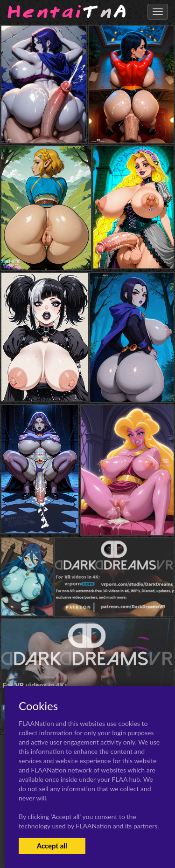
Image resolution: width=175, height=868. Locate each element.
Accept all (52, 846)
